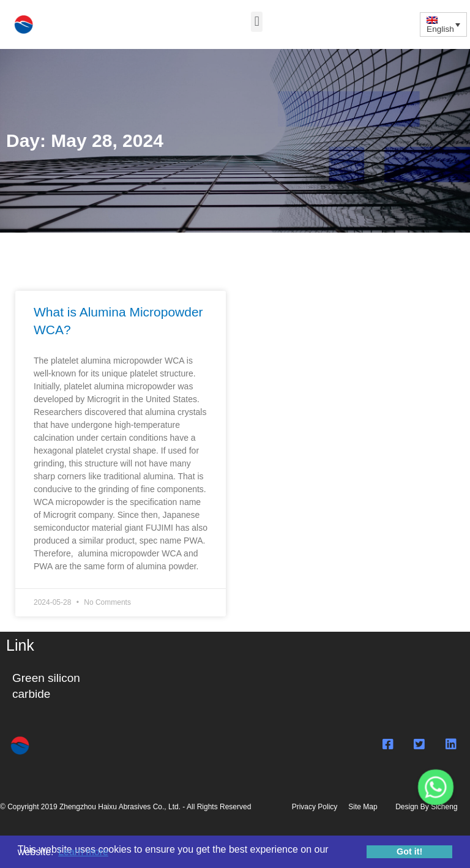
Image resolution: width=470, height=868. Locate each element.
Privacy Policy (317, 807)
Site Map (363, 807)
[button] (257, 22)
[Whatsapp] (436, 787)
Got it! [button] (409, 851)
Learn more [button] (83, 852)
